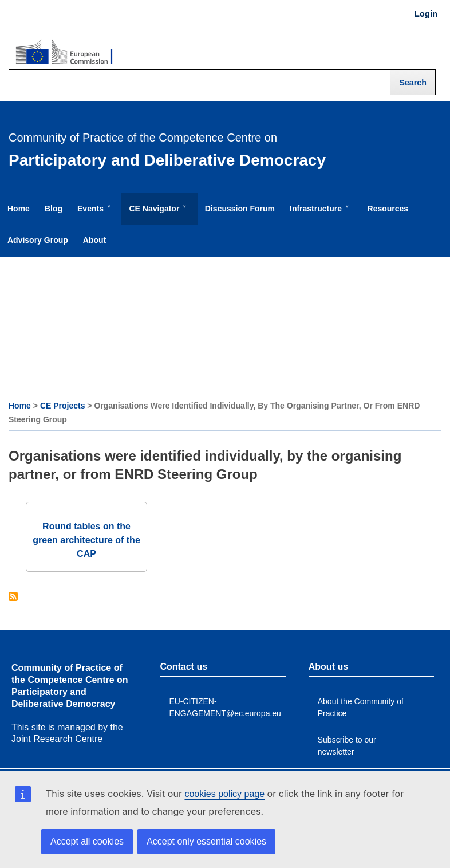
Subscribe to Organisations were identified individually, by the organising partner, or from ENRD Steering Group (13, 597)
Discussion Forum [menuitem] (240, 209)
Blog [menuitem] (54, 209)
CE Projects (63, 406)
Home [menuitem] (19, 209)
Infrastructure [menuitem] (318, 214)
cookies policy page (224, 794)
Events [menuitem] (93, 214)
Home (20, 406)
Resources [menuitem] (388, 209)
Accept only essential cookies (206, 841)
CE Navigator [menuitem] (156, 214)
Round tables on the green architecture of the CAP (86, 540)
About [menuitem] (94, 240)
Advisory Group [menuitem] (38, 240)
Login (426, 14)
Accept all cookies (87, 841)
